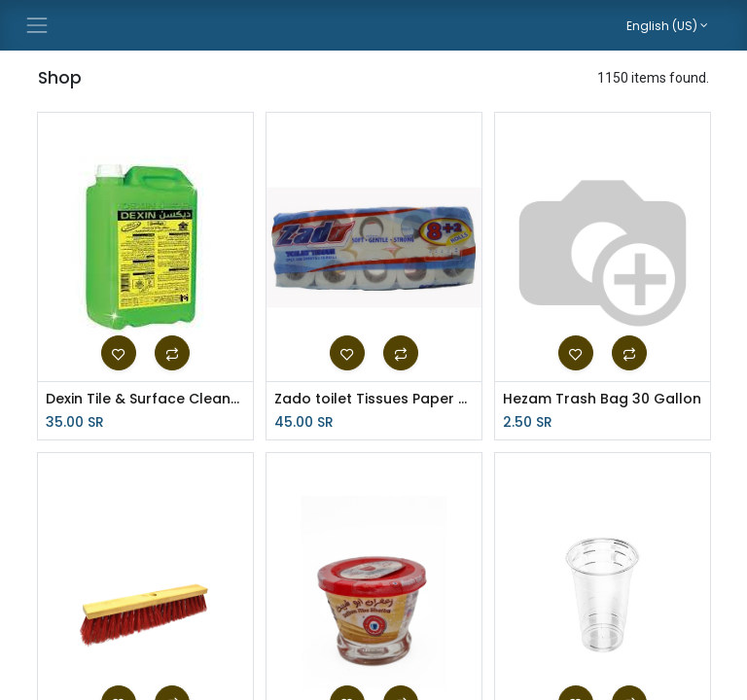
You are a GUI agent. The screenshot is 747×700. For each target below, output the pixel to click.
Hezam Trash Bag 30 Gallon (602, 399)
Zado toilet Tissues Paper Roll (374, 399)
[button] (119, 353)
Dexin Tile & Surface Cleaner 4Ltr (145, 399)
